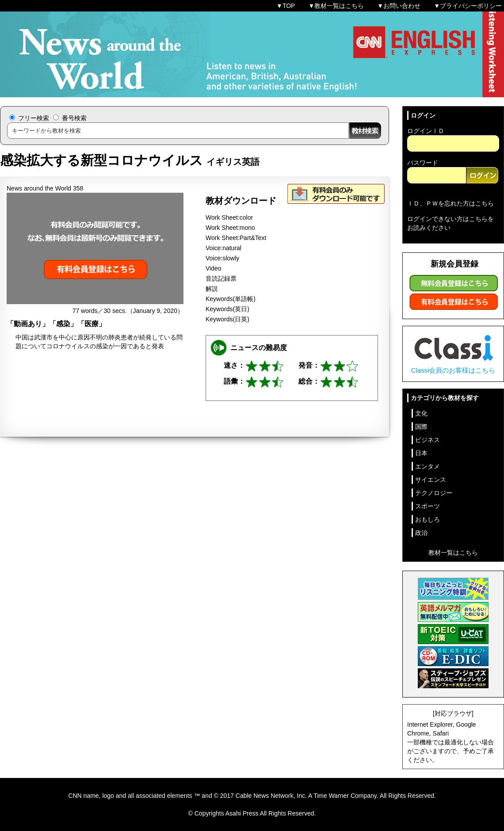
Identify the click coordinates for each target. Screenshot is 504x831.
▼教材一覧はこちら (336, 6)
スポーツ (428, 506)
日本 (421, 453)
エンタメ (428, 466)
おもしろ (428, 519)
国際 (421, 427)
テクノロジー (434, 493)
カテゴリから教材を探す (445, 398)
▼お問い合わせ (399, 6)
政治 (421, 533)
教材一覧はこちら (453, 553)
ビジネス (428, 440)
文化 (421, 413)
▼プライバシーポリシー (468, 6)
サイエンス (431, 480)
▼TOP (286, 6)
